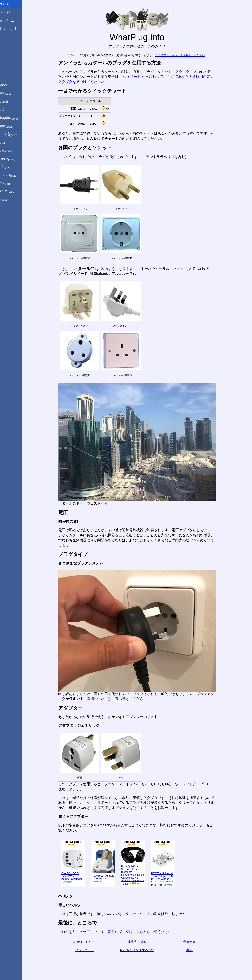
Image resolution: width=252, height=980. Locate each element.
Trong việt (13, 167)
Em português (17, 118)
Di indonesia (15, 159)
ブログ (7, 43)
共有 (196, 950)
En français (15, 126)
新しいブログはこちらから (136, 932)
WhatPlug (15, 5)
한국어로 (13, 183)
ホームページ (13, 12)
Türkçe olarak (16, 175)
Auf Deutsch (12, 101)
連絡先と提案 (144, 942)
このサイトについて (91, 942)
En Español (11, 85)
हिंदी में (10, 142)
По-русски (14, 151)
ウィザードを (141, 77)
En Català (10, 110)
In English (10, 77)
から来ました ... (15, 20)
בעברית (11, 199)
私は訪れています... (18, 29)
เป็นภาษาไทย (16, 191)
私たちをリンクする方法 (144, 950)
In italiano (13, 93)
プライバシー (91, 950)
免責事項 (196, 942)
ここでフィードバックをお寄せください (186, 55)
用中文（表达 (16, 134)
